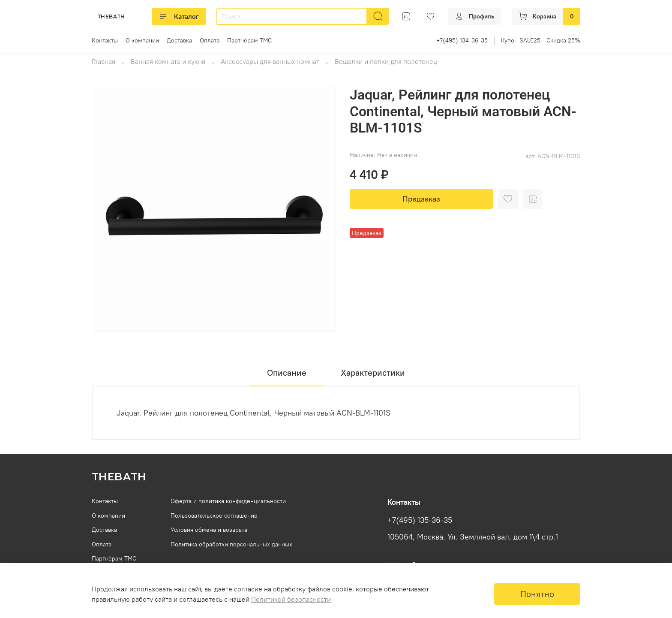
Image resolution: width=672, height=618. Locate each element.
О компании (142, 40)
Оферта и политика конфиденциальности (228, 501)
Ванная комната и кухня (168, 61)
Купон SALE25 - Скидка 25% (541, 40)
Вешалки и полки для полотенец (386, 61)
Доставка (179, 40)
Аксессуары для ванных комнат (270, 61)
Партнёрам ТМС (249, 40)
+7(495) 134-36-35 (462, 40)
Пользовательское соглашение (214, 516)
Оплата (210, 40)
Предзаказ (421, 199)
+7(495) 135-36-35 (420, 520)
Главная (103, 61)
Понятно (537, 594)
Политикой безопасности (291, 599)
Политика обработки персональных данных (231, 544)
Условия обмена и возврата (209, 530)
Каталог (179, 16)
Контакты (105, 40)
